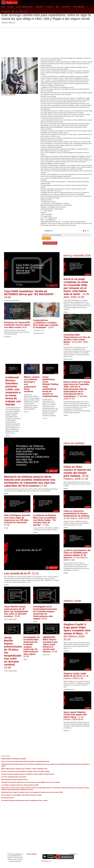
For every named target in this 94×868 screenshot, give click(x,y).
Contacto (24, 11)
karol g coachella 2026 (77, 255)
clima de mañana (74, 443)
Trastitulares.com (46, 861)
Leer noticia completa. (50, 243)
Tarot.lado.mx (73, 854)
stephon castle (72, 601)
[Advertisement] (47, 44)
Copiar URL (46, 238)
